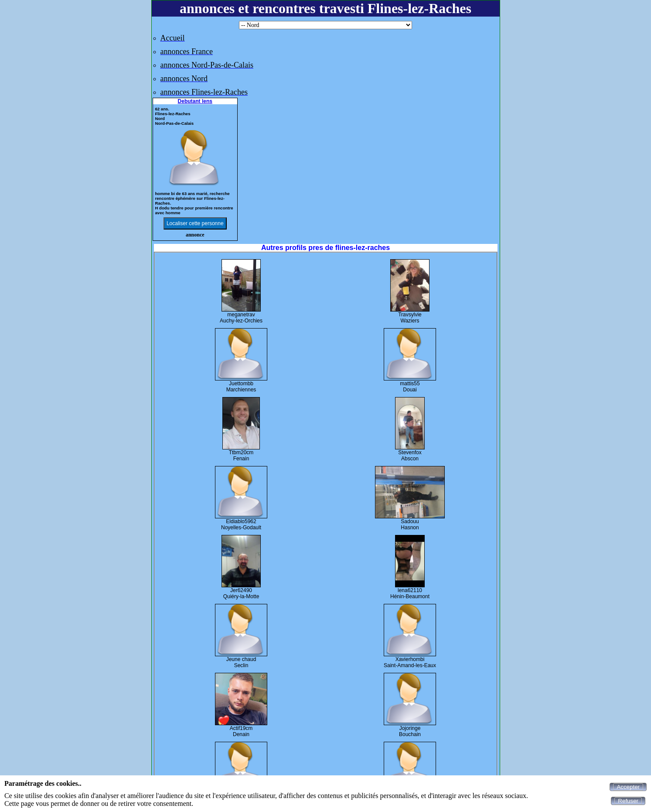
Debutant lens (195, 101)
